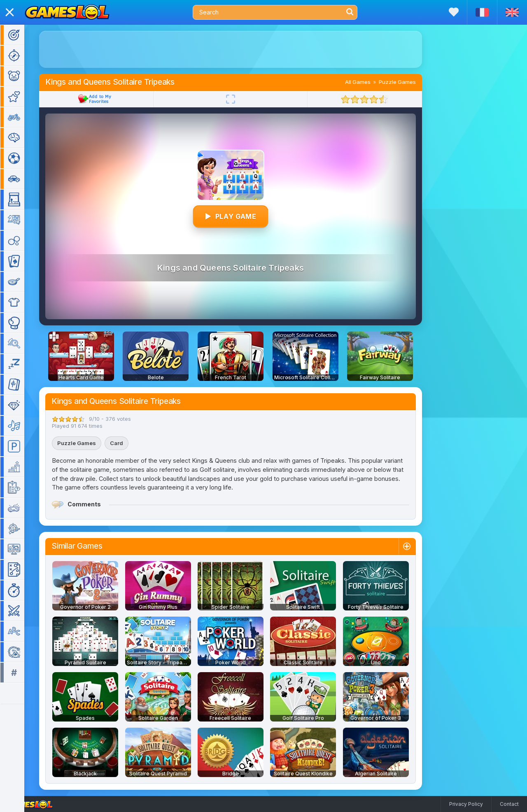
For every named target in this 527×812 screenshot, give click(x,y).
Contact (509, 804)
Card (128, 443)
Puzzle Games (409, 82)
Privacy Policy (466, 804)
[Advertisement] (243, 49)
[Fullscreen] (243, 99)
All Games (370, 82)
